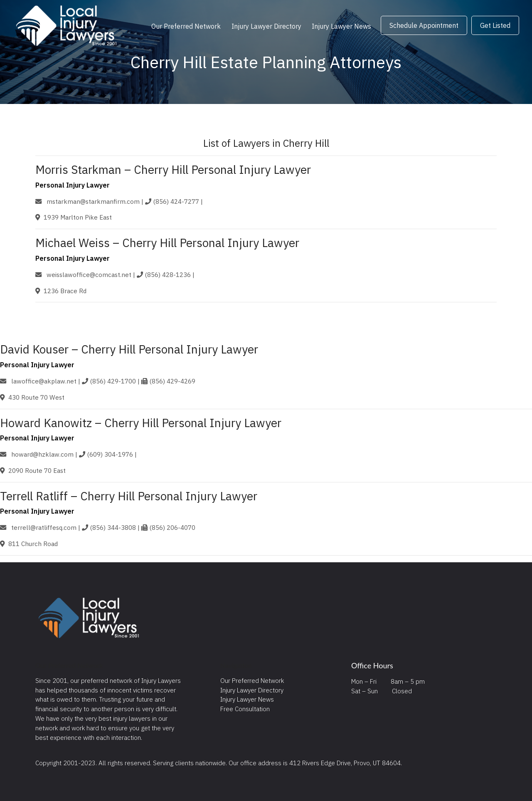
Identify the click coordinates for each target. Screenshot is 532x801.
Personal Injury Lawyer (73, 185)
